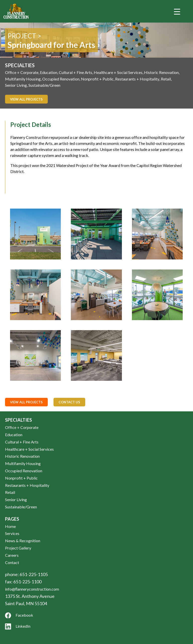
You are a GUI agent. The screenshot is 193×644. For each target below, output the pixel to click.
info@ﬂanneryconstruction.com (32, 589)
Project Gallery (18, 548)
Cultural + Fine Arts (76, 72)
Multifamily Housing (23, 79)
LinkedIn (18, 626)
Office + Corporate (22, 72)
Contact (12, 562)
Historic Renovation (161, 72)
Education (49, 72)
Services (12, 533)
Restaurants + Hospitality (137, 79)
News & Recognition (23, 541)
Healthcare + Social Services (118, 72)
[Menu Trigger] (177, 11)
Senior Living (16, 85)
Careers (12, 555)
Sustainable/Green (44, 85)
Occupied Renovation (61, 79)
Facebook (19, 615)
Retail (166, 79)
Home (10, 526)
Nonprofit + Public (97, 79)
